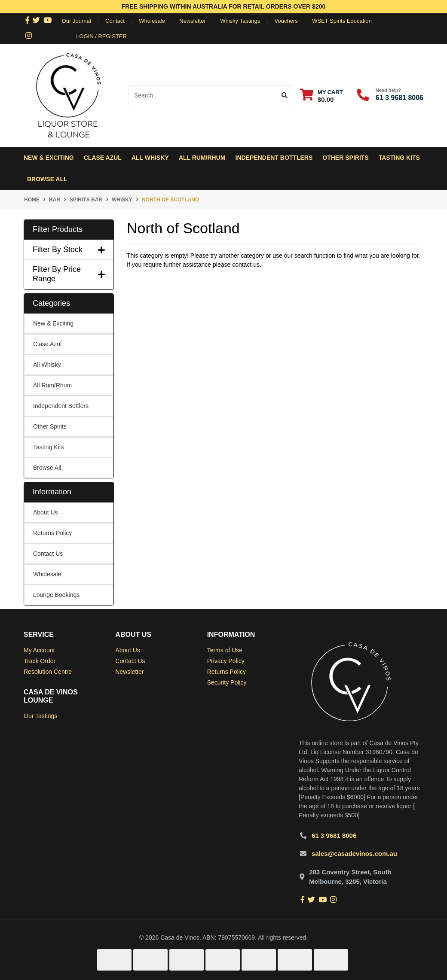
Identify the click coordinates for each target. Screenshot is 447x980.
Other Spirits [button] (345, 158)
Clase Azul (103, 158)
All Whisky (47, 365)
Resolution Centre (48, 672)
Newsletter (192, 21)
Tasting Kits (399, 158)
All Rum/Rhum (52, 385)
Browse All (47, 179)
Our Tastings (40, 716)
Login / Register (101, 36)
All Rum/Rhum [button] (202, 158)
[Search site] (285, 95)
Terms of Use (225, 650)
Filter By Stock (69, 250)
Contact (115, 21)
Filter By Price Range (69, 274)
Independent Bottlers (61, 406)
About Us (46, 512)
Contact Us (48, 554)
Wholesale (152, 21)
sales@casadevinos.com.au (354, 854)
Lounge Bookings (56, 595)
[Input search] (203, 95)
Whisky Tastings (240, 21)
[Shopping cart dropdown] (321, 96)
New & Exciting (49, 158)
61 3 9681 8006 (400, 98)
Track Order (40, 661)
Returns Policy (52, 533)
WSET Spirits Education (342, 21)
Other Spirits (50, 426)
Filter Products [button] (58, 229)
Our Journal (77, 21)
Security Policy (227, 682)
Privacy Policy (226, 661)
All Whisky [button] (150, 158)
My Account (39, 650)
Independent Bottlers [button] (274, 158)
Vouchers (286, 21)
